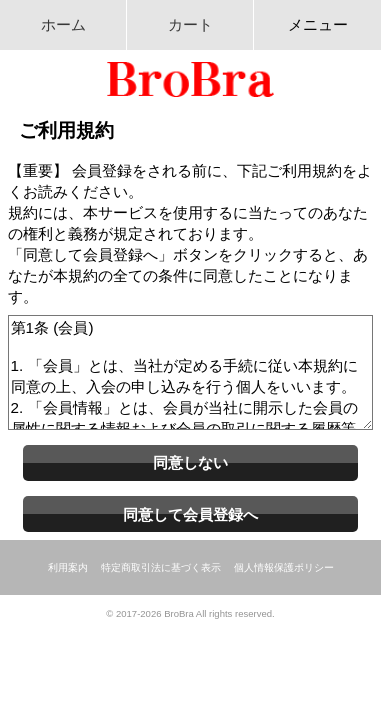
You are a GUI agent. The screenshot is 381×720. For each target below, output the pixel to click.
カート (190, 24)
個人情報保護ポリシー (284, 567)
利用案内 (68, 567)
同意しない (190, 462)
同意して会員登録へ (190, 514)
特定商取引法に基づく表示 (161, 567)
